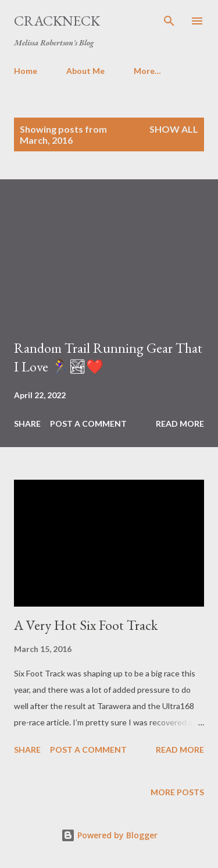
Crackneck (57, 21)
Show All (174, 129)
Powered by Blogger (109, 835)
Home (26, 71)
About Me (85, 71)
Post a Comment (88, 424)
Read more (180, 424)
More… (147, 71)
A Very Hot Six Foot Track (86, 625)
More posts (177, 792)
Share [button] (27, 424)
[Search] (169, 21)
